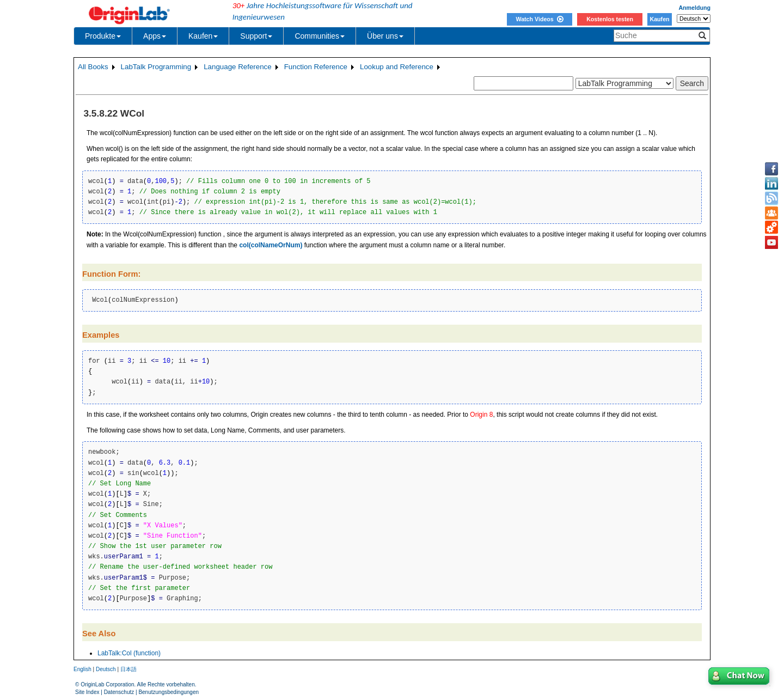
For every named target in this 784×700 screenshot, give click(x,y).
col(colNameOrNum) (271, 245)
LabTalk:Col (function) (129, 653)
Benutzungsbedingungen (169, 692)
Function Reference (316, 67)
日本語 (128, 669)
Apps (155, 36)
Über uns (385, 36)
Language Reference (238, 67)
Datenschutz (119, 692)
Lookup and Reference (397, 67)
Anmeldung (694, 8)
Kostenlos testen (610, 19)
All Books (93, 67)
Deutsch (106, 669)
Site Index (87, 692)
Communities (320, 36)
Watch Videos (539, 19)
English (82, 669)
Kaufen (659, 19)
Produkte (103, 36)
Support (256, 36)
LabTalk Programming (156, 67)
